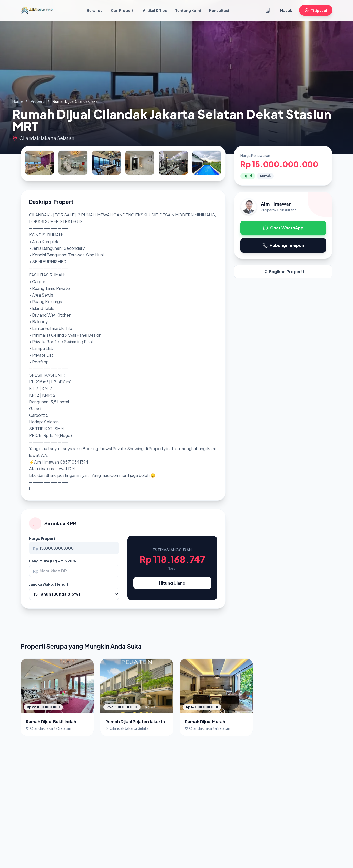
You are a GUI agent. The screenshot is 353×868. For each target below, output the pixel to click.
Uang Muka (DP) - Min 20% (53, 561)
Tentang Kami (188, 10)
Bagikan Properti (283, 271)
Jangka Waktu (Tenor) (49, 584)
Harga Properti (43, 538)
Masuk (286, 10)
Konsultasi (219, 10)
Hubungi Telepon (283, 245)
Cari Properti (123, 10)
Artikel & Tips (155, 10)
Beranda (95, 10)
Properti (38, 101)
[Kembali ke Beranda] (37, 10)
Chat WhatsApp (283, 228)
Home (17, 101)
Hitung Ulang (172, 583)
